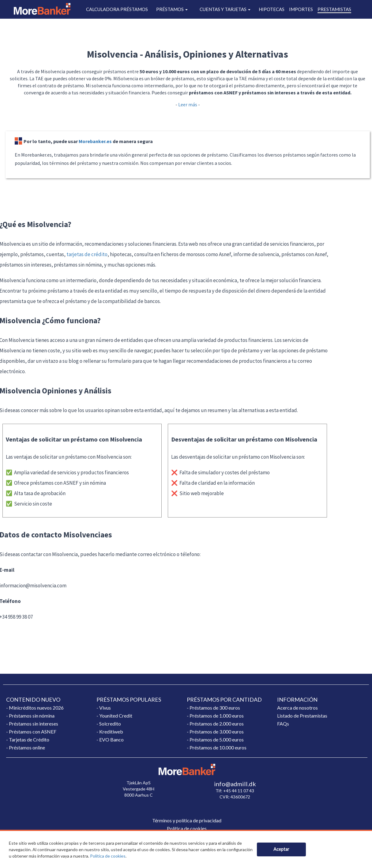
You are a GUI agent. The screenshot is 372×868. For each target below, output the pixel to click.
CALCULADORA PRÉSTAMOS (117, 9)
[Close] (281, 849)
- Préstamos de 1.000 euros (215, 716)
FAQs (283, 724)
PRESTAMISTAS (334, 9)
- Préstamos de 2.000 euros (215, 724)
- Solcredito (109, 724)
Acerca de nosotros (297, 708)
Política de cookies (108, 856)
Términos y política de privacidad (187, 820)
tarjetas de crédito (87, 254)
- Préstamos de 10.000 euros (217, 747)
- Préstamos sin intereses (32, 724)
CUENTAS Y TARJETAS (225, 9)
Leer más (188, 104)
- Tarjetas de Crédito (28, 739)
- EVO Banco (110, 739)
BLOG (265, 22)
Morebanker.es (95, 141)
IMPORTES (301, 9)
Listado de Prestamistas (302, 716)
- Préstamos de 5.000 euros (215, 739)
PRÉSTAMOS (172, 9)
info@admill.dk (235, 784)
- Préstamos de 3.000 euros (215, 732)
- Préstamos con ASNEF (31, 732)
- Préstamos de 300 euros (213, 708)
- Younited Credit (114, 716)
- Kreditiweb (110, 732)
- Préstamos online (26, 747)
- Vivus (104, 708)
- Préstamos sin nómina (30, 716)
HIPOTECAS (272, 9)
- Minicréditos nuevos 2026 (35, 708)
